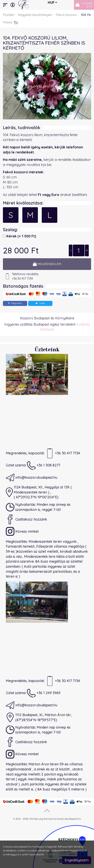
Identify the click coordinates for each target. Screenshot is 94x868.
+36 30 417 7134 (63, 453)
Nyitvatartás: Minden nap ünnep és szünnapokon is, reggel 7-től (38, 507)
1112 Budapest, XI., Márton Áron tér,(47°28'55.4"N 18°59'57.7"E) (39, 717)
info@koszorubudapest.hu (32, 478)
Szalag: (10, 230)
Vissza (10, 22)
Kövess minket (22, 531)
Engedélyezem (77, 860)
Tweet (40, 303)
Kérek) (21, 236)
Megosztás (15, 303)
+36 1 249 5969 (44, 693)
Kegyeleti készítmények (35, 15)
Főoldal (8, 15)
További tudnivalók (57, 854)
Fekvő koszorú (66, 15)
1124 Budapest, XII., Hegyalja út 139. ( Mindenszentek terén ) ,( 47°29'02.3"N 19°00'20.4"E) (39, 492)
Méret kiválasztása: (23, 203)
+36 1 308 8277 (44, 465)
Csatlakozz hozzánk (26, 519)
